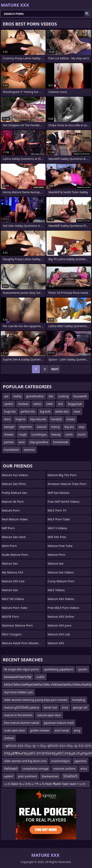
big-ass (69, 427)
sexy (82, 427)
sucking (63, 396)
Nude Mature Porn (15, 555)
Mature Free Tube (60, 546)
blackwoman (50, 776)
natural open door (49, 715)
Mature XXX (56, 643)
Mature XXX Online (61, 616)
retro (7, 419)
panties (9, 442)
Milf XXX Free (57, 537)
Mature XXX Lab (59, 634)
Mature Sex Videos (61, 572)
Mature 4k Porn (13, 501)
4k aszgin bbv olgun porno (21, 669)
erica (84, 769)
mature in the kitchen (18, 715)
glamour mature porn (17, 625)
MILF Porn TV (57, 510)
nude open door (15, 730)
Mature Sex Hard (14, 537)
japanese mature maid (59, 723)
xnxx (65, 707)
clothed (9, 738)
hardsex (23, 404)
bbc (51, 396)
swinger (9, 427)
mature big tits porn (62, 475)
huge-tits (10, 411)
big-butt (45, 411)
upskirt (9, 404)
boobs (71, 419)
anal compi (62, 730)
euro (22, 442)
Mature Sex (10, 563)
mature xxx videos (15, 475)
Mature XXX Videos (61, 599)
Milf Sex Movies (58, 493)
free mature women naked (22, 723)
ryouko (83, 669)
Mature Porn (11, 510)
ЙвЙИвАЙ (11, 769)
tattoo (37, 404)
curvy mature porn (61, 581)
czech (69, 434)
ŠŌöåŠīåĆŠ (70, 776)
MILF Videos (56, 590)
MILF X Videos (57, 528)
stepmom (26, 427)
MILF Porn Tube (59, 519)
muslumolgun (60, 761)
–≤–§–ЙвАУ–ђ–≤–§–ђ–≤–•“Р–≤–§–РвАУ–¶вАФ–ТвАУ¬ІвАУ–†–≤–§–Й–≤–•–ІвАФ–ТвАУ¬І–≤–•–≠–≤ (45, 785)
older (50, 404)
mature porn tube (15, 608)
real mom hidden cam (18, 692)
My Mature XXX (13, 572)
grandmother (35, 396)
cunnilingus (39, 434)
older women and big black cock (25, 761)
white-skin (62, 411)
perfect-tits (28, 411)
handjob (56, 419)
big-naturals (38, 419)
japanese (80, 761)
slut (60, 404)
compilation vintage (35, 769)
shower (9, 434)
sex (6, 396)
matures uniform (64, 769)
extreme (29, 450)
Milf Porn (8, 528)
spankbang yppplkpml (58, 669)
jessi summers (28, 776)
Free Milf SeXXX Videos (64, 501)
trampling (79, 700)
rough (22, 434)
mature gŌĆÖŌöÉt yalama (21, 707)
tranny (55, 427)
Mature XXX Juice (59, 625)
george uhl (80, 707)
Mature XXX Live (13, 581)
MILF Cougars (12, 634)
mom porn (9, 546)
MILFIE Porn (10, 616)
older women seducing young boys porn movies (36, 700)
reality (17, 396)
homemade (61, 442)
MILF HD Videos (13, 599)
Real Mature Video (15, 519)
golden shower (40, 730)
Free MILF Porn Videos (63, 608)
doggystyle (75, 404)
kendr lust (50, 707)
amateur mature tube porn (67, 484)
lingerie (20, 419)
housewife (80, 396)
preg (77, 730)
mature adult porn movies (20, 643)
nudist (40, 677)
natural (41, 427)
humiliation (12, 450)
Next (55, 369)
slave (77, 411)
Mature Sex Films (14, 484)
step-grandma (39, 442)
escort (82, 434)
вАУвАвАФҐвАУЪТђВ (18, 677)
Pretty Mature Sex (14, 493)
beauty (56, 434)
